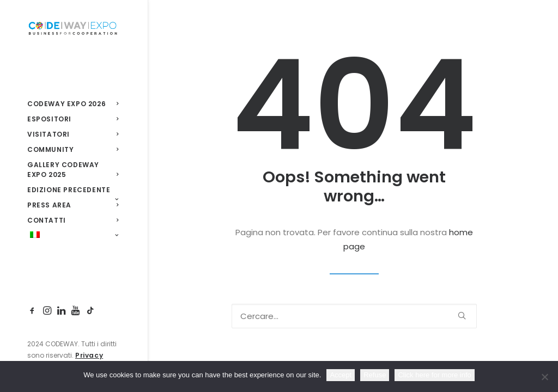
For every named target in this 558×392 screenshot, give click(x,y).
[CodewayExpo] (73, 28)
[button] (34, 311)
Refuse (375, 375)
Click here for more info (434, 375)
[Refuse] (544, 377)
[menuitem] (34, 311)
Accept (341, 375)
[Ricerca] (354, 316)
